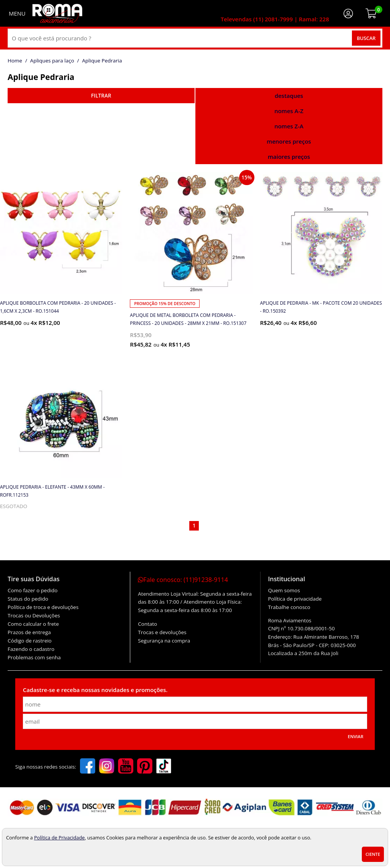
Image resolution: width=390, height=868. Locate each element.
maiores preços (289, 157)
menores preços (289, 141)
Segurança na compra (164, 641)
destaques (289, 96)
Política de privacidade (295, 599)
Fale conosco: (183, 580)
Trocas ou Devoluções (34, 615)
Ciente (373, 854)
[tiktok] (164, 767)
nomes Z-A (289, 126)
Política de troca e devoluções (43, 607)
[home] (57, 13)
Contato (147, 624)
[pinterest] (145, 767)
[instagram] (107, 767)
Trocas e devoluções (162, 632)
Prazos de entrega (29, 632)
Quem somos (284, 590)
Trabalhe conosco (289, 607)
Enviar (356, 736)
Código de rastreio (30, 641)
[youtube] (126, 767)
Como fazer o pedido (33, 590)
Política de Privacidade (59, 838)
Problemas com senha (34, 657)
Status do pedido (28, 599)
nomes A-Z (289, 111)
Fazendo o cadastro (31, 649)
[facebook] (88, 767)
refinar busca (101, 96)
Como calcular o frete (33, 624)
